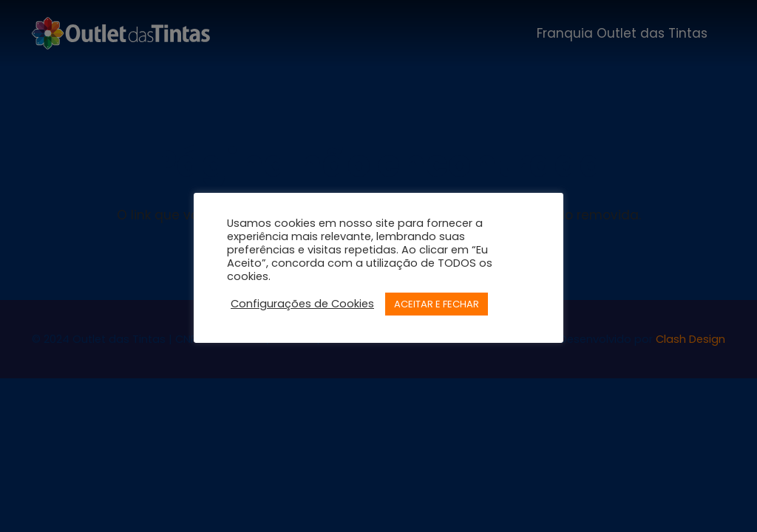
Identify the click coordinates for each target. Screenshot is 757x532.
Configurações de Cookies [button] (302, 304)
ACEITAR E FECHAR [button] (437, 304)
